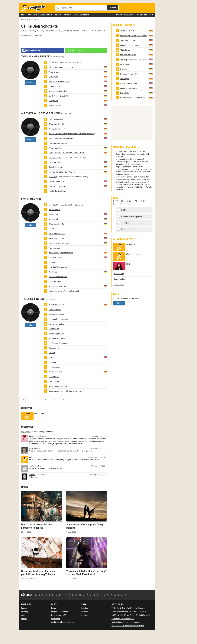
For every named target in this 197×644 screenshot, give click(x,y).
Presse (24, 620)
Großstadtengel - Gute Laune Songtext (126, 634)
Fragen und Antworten (60, 624)
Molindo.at (85, 624)
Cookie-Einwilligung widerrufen (63, 634)
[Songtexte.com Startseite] (34, 20)
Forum (54, 620)
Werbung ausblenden (125, 27)
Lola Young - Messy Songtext (123, 631)
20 (63, 411)
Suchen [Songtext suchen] (113, 20)
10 (54, 411)
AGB (64, 627)
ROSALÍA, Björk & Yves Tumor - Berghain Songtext (131, 627)
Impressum (56, 631)
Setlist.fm (85, 627)
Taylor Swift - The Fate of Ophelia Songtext (128, 620)
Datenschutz (56, 627)
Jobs (23, 627)
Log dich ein (26, 444)
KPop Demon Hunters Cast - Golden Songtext (129, 624)
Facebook (85, 620)
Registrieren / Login (145, 27)
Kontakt (24, 631)
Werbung (25, 624)
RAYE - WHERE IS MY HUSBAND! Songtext (128, 638)
